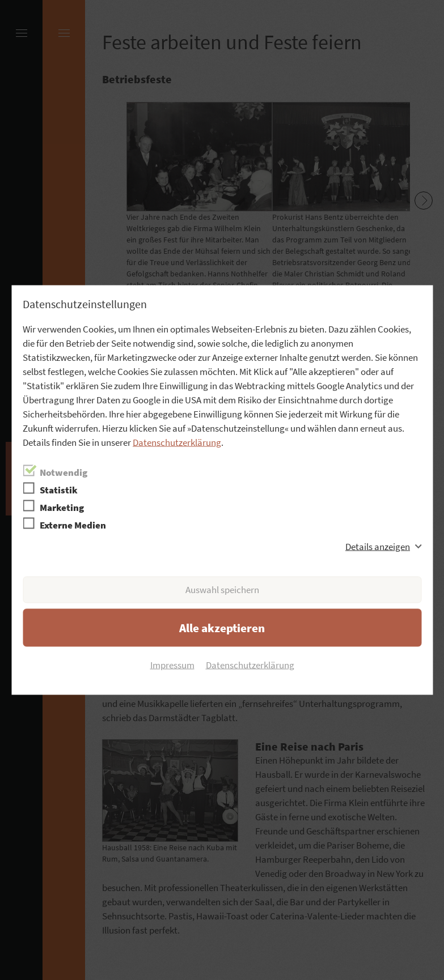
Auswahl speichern (222, 590)
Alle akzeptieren (222, 628)
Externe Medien (73, 525)
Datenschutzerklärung (177, 442)
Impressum (172, 665)
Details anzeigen (378, 547)
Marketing (62, 508)
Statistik (59, 490)
